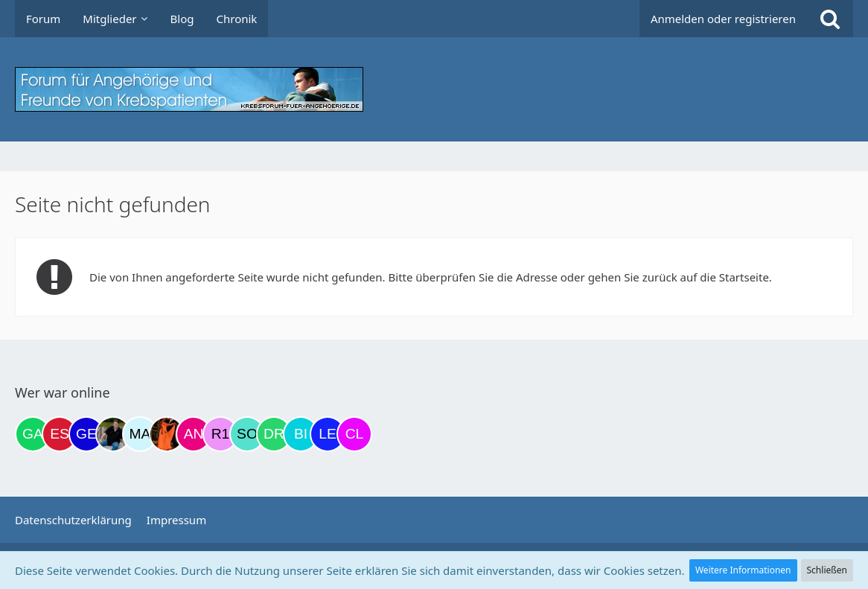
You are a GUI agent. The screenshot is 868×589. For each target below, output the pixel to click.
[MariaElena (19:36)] (140, 434)
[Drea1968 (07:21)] (274, 434)
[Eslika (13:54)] (60, 434)
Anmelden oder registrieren (723, 19)
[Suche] (830, 19)
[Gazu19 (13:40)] (33, 434)
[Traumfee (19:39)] (167, 434)
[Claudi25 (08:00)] (354, 434)
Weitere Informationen (743, 570)
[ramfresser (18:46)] (113, 434)
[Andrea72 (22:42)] (194, 434)
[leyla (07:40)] (328, 434)
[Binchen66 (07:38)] (301, 434)
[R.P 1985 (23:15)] (220, 434)
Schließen (827, 570)
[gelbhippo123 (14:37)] (86, 434)
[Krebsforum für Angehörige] (434, 89)
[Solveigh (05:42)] (247, 434)
